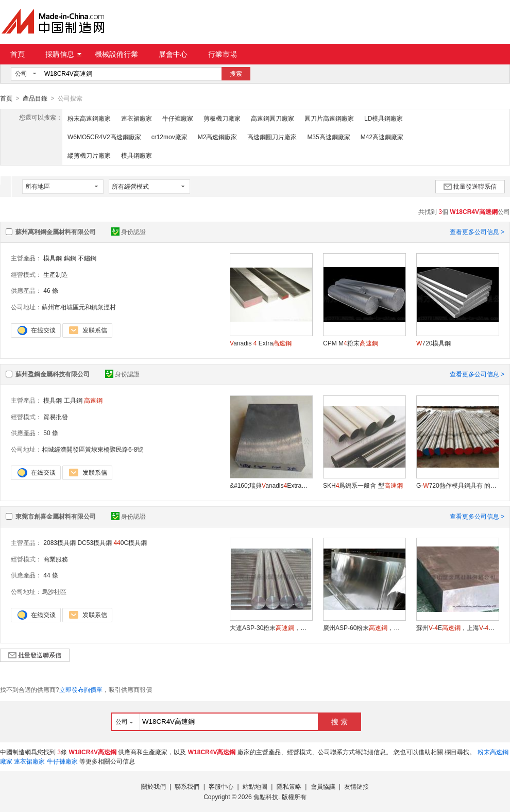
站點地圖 (255, 786)
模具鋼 (53, 258)
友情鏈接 (356, 786)
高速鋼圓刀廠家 (273, 118)
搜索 (236, 74)
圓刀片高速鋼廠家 (329, 118)
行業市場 (223, 54)
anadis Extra (261, 343)
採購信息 (63, 54)
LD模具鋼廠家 (384, 118)
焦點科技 (266, 797)
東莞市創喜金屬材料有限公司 (56, 516)
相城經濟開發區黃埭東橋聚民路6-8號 (92, 449)
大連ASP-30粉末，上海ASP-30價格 (271, 627)
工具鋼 (73, 400)
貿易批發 (56, 417)
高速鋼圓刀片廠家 (272, 137)
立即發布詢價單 (81, 689)
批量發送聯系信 (470, 186)
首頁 (18, 54)
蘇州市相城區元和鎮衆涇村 (79, 307)
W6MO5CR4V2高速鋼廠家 (104, 137)
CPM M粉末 (351, 343)
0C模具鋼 (130, 542)
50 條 (51, 433)
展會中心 (173, 54)
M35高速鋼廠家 (328, 137)
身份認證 (129, 231)
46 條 (51, 290)
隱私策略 (289, 786)
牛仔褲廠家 (178, 118)
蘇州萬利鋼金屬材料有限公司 (56, 231)
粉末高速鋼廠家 (89, 118)
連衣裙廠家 (137, 118)
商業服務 (56, 559)
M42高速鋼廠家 (382, 137)
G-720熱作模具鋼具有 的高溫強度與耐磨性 (457, 485)
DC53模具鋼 (95, 542)
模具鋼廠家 (137, 155)
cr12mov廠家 (169, 137)
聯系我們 (187, 786)
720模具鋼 (433, 343)
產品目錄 (35, 98)
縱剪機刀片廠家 (89, 155)
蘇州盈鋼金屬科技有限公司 (53, 374)
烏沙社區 (54, 591)
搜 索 (339, 721)
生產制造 (56, 274)
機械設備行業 (116, 54)
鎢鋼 (70, 258)
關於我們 (154, 786)
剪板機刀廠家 (222, 118)
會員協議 (323, 786)
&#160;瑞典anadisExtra (271, 485)
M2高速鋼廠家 (218, 137)
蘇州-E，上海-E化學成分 (457, 627)
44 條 (51, 575)
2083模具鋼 (59, 542)
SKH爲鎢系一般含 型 (363, 485)
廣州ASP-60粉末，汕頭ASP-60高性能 (364, 627)
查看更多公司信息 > (477, 231)
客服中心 (221, 786)
